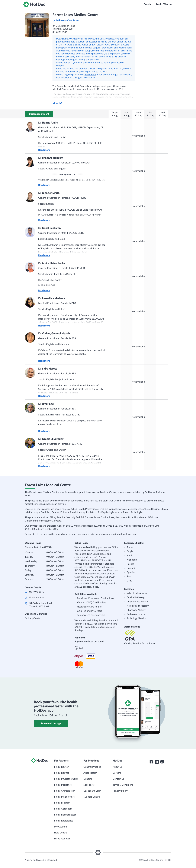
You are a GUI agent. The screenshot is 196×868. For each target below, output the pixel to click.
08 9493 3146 (37, 592)
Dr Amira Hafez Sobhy (52, 263)
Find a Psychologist (64, 797)
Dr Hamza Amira (48, 123)
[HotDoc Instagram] (162, 762)
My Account (61, 827)
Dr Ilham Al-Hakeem (51, 158)
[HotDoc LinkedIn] (157, 762)
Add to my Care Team (66, 20)
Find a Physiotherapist (66, 779)
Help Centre (60, 833)
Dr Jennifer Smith (49, 193)
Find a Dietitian (62, 803)
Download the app (51, 724)
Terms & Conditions (123, 785)
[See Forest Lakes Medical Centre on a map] (155, 26)
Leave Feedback (62, 839)
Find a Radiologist (63, 821)
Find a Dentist (62, 773)
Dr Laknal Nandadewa (52, 299)
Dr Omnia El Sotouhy (51, 439)
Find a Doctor (61, 767)
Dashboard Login (92, 791)
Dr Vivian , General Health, (54, 334)
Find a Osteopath (63, 809)
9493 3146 (112, 57)
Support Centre (92, 797)
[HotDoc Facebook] (151, 762)
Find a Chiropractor (64, 791)
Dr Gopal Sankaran (49, 228)
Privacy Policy (120, 791)
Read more (44, 150)
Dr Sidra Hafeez (48, 369)
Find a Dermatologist (65, 815)
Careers (117, 773)
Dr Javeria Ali (46, 404)
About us (118, 767)
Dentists (88, 779)
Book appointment (39, 114)
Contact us (118, 779)
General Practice (92, 767)
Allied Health (90, 773)
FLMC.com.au (37, 598)
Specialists (89, 785)
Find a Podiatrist (63, 785)
